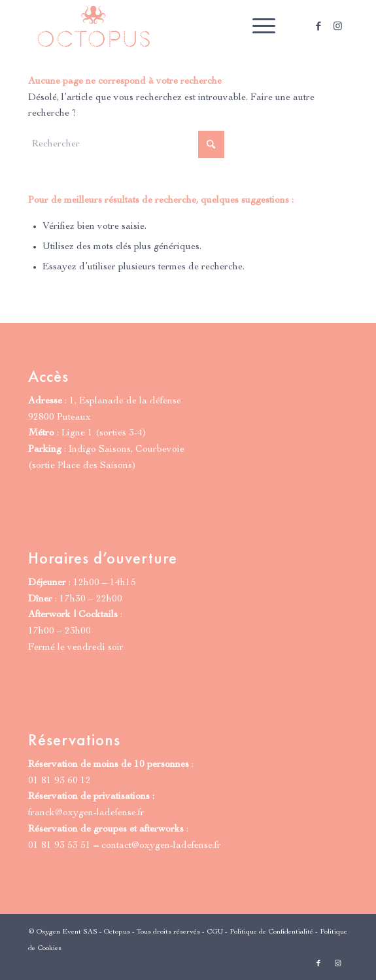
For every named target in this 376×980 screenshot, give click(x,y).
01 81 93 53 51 (60, 846)
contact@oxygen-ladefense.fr (161, 846)
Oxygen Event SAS (67, 932)
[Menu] (257, 26)
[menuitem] (257, 26)
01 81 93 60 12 (60, 781)
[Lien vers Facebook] (318, 27)
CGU (215, 932)
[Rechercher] (126, 144)
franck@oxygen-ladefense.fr (86, 813)
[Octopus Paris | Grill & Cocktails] (156, 26)
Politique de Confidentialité (271, 932)
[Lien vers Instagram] (338, 27)
